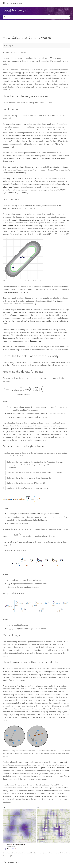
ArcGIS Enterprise (14, 4)
